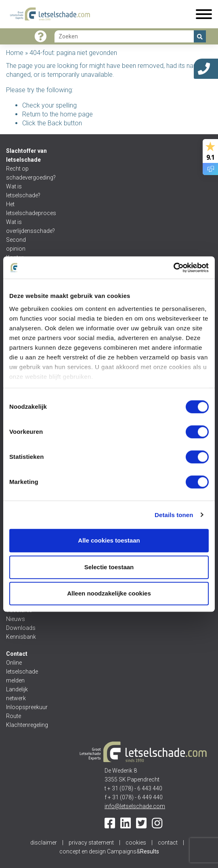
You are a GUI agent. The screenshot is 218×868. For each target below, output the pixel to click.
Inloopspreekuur (25, 707)
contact (168, 843)
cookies (136, 843)
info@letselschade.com (135, 806)
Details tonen (174, 515)
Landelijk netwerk (17, 694)
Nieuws (16, 619)
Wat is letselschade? (23, 191)
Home (15, 53)
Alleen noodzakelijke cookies (109, 593)
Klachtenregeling (25, 725)
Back (55, 123)
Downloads (21, 628)
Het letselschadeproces (25, 209)
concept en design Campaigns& (109, 851)
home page (77, 114)
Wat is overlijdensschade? (25, 226)
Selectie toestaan (109, 567)
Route (14, 716)
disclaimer (44, 843)
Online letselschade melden (22, 672)
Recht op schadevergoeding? (25, 173)
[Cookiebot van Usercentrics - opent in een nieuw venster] (173, 268)
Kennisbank (21, 637)
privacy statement (91, 843)
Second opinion (16, 244)
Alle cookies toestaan (109, 540)
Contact (17, 654)
